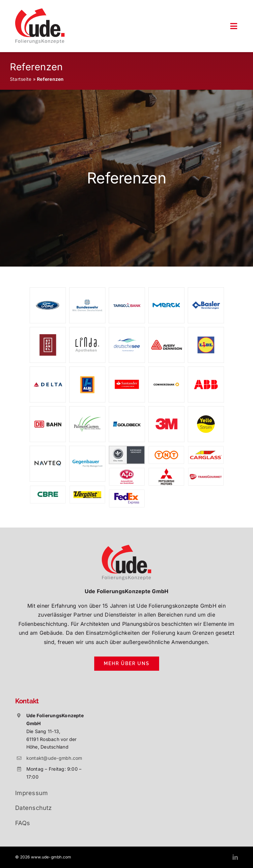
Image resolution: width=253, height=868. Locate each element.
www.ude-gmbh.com (51, 857)
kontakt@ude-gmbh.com (54, 758)
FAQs (23, 823)
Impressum (31, 793)
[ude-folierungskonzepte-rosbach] (40, 11)
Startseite (21, 79)
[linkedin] (235, 857)
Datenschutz (34, 808)
